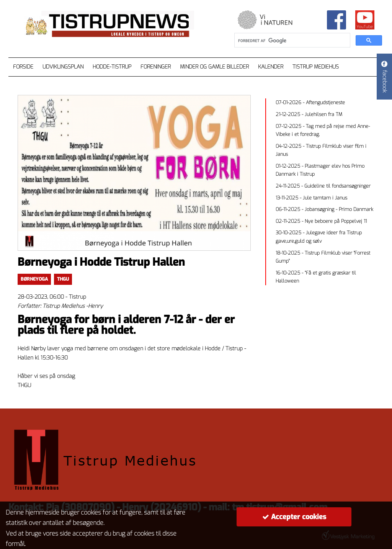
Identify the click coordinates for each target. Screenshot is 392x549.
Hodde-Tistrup (112, 67)
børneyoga (34, 279)
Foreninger (156, 67)
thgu (63, 279)
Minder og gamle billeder (214, 67)
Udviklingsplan (63, 67)
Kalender (271, 67)
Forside (23, 67)
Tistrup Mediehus (316, 67)
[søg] (292, 41)
